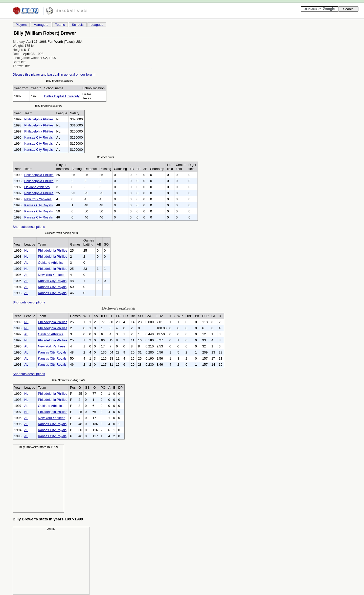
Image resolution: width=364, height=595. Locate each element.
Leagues (97, 25)
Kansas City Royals (39, 137)
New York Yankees (38, 199)
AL (26, 263)
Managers (41, 25)
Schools (78, 25)
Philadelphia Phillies (39, 119)
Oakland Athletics (37, 187)
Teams (60, 25)
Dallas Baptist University (62, 96)
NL (26, 250)
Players (21, 25)
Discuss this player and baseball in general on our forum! (54, 74)
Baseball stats (72, 10)
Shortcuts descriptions (29, 227)
